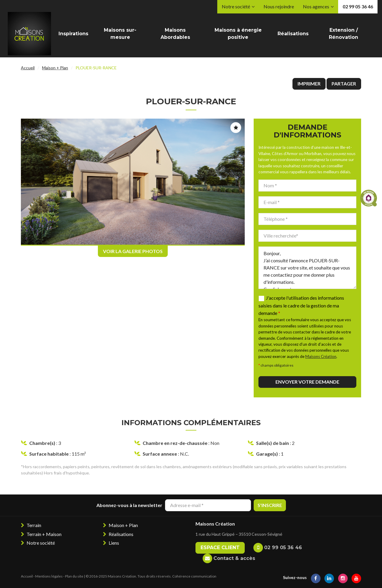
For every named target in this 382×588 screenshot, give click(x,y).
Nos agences (316, 6)
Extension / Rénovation (344, 34)
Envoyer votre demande (307, 382)
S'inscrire (270, 505)
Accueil (28, 68)
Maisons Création (321, 356)
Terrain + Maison (44, 534)
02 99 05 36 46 (358, 6)
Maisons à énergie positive (238, 34)
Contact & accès (234, 558)
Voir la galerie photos (133, 251)
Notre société (236, 6)
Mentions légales (49, 576)
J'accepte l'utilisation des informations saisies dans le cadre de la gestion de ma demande (301, 306)
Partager (344, 84)
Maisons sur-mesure (120, 34)
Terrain (34, 525)
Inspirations (73, 34)
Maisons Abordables (175, 34)
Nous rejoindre (279, 6)
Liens (114, 543)
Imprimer (309, 84)
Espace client (220, 548)
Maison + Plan (55, 68)
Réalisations (293, 34)
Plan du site (74, 576)
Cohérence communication (194, 576)
